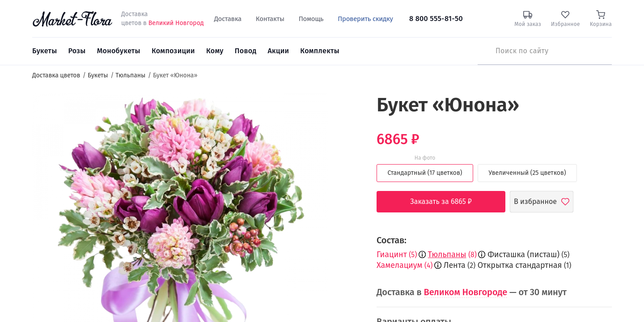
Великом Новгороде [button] (466, 292)
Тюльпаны (447, 254)
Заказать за (448, 202)
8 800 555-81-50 (436, 19)
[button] (345, 110)
